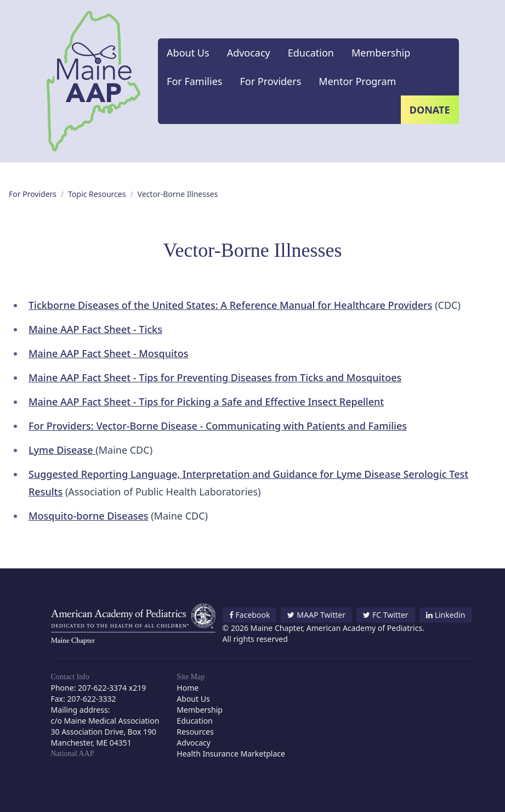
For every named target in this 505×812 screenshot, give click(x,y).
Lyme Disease (62, 450)
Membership (381, 53)
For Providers (270, 81)
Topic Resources (97, 194)
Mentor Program (357, 81)
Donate (430, 110)
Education (311, 53)
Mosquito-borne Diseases (89, 516)
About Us (188, 53)
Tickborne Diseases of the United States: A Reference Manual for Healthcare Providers (230, 305)
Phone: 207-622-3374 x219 (99, 688)
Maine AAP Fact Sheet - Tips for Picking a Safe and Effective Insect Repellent (206, 402)
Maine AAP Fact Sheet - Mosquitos (109, 353)
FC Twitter (386, 615)
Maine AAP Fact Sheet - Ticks (95, 329)
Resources (195, 732)
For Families (194, 81)
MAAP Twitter (316, 615)
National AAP (73, 754)
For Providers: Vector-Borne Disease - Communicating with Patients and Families (218, 426)
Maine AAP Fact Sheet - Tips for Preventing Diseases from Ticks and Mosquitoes (215, 377)
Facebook (250, 615)
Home (188, 688)
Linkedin (446, 615)
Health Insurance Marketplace (231, 754)
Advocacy (249, 53)
